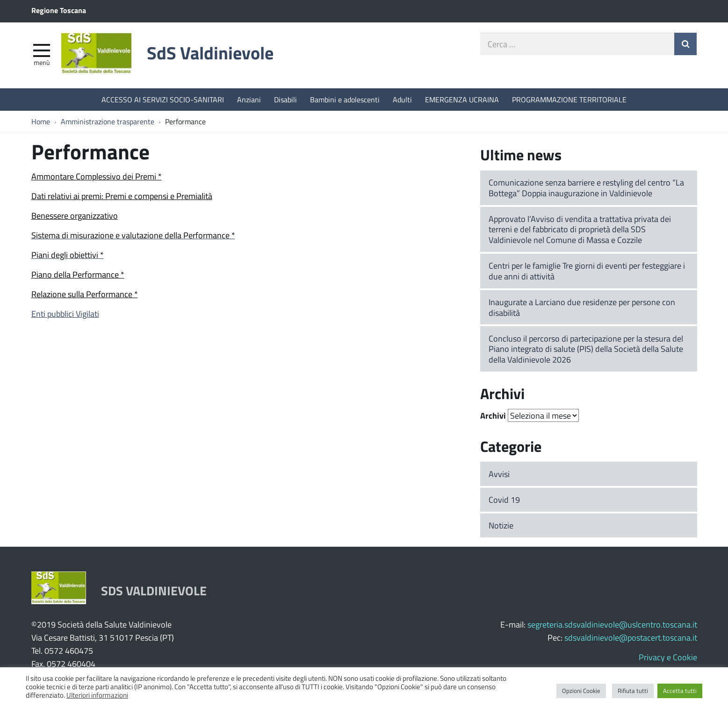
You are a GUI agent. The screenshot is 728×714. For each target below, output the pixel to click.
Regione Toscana (59, 10)
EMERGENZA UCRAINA (462, 99)
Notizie (501, 525)
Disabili (285, 99)
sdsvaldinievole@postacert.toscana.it (631, 637)
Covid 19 (504, 500)
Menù (42, 62)
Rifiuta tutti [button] (633, 691)
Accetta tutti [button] (680, 691)
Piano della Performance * (78, 274)
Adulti (402, 99)
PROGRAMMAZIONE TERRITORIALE (569, 99)
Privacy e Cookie (668, 657)
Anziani (249, 99)
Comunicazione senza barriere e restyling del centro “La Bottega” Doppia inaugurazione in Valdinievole (586, 188)
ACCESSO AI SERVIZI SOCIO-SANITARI (163, 99)
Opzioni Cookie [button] (581, 691)
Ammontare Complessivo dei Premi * (97, 176)
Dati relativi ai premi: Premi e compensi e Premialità (122, 196)
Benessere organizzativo (75, 215)
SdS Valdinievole (210, 53)
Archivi (493, 415)
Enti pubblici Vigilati (65, 314)
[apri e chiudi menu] (42, 50)
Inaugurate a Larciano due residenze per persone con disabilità (582, 307)
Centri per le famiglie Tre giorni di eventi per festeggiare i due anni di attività (587, 271)
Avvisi (499, 474)
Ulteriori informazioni (97, 695)
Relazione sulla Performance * (85, 294)
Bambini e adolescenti (345, 99)
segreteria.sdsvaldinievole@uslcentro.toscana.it (612, 624)
